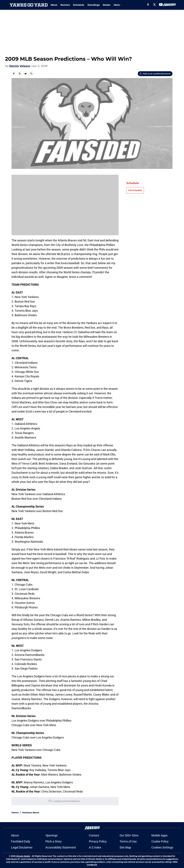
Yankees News (31, 813)
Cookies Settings (65, 207)
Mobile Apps (159, 835)
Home (15, 813)
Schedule (79, 5)
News (54, 5)
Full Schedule (135, 190)
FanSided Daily (21, 841)
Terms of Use (128, 841)
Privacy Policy (98, 841)
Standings (94, 5)
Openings (52, 835)
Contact (94, 835)
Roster (107, 5)
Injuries (118, 5)
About (15, 835)
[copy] (31, 74)
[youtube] (161, 5)
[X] (155, 5)
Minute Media (23, 856)
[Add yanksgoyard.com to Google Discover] (155, 74)
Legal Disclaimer (22, 847)
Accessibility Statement (61, 847)
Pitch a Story (54, 841)
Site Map (125, 847)
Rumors (65, 5)
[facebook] (148, 5)
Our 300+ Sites (129, 835)
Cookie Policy (160, 841)
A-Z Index (95, 847)
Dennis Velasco (20, 66)
